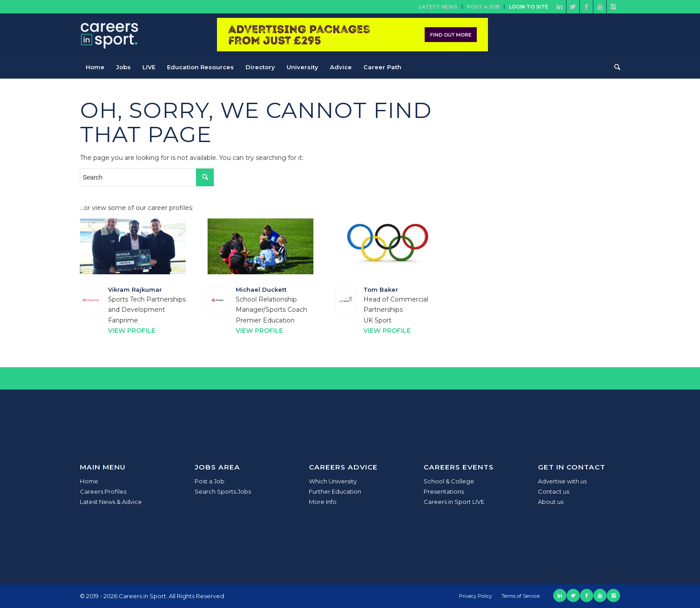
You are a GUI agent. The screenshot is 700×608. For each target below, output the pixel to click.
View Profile (132, 331)
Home (89, 481)
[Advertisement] (553, 154)
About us (551, 502)
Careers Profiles (103, 491)
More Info (323, 502)
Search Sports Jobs (223, 491)
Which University (333, 481)
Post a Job (483, 7)
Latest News (438, 7)
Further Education (335, 491)
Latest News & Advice (111, 502)
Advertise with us (562, 481)
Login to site (529, 7)
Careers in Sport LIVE (454, 502)
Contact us (554, 491)
